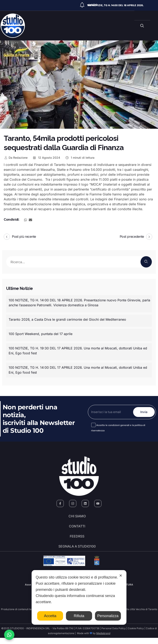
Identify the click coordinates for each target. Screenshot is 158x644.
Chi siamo (77, 517)
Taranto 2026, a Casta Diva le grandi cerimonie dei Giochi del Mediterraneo (67, 319)
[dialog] (79, 597)
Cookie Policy (136, 634)
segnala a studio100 (77, 552)
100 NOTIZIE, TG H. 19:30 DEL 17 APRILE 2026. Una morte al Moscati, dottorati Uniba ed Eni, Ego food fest (78, 351)
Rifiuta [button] (79, 616)
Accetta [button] (50, 616)
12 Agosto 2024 (46, 158)
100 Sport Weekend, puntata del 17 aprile (41, 334)
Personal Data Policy (114, 634)
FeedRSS (77, 540)
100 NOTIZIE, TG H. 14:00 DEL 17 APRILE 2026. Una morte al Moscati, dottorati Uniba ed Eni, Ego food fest (78, 370)
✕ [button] (121, 576)
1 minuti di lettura (80, 158)
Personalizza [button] (108, 616)
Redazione (16, 158)
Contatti (77, 529)
